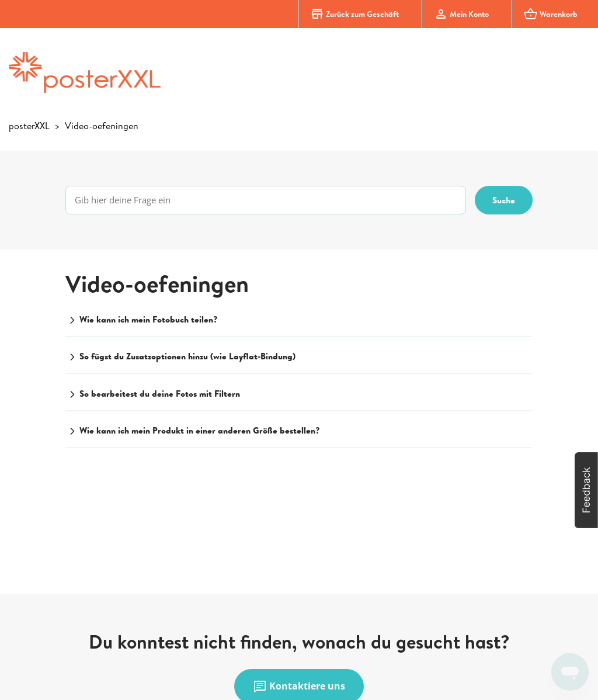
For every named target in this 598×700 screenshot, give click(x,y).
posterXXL (29, 126)
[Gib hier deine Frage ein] (266, 200)
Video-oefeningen (102, 126)
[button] (586, 490)
